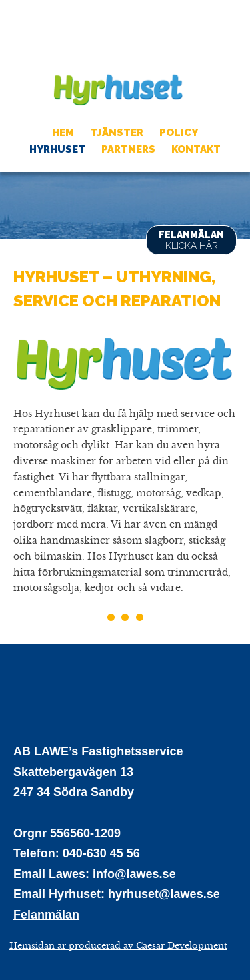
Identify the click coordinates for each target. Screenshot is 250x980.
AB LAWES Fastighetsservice (119, 35)
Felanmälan (191, 240)
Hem (63, 133)
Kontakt (196, 149)
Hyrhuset (119, 89)
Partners (128, 149)
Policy (179, 133)
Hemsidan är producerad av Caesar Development (118, 946)
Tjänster (117, 133)
